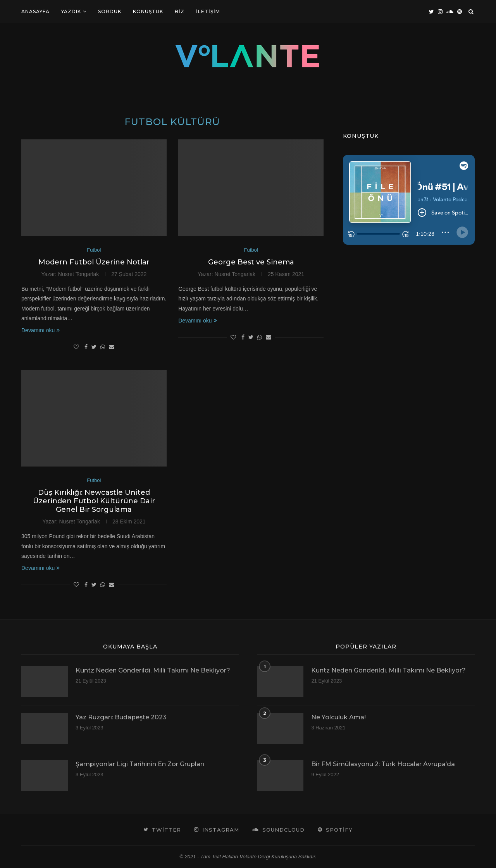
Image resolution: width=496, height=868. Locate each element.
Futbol (94, 250)
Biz (180, 11)
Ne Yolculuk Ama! (338, 717)
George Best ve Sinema (251, 262)
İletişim (208, 11)
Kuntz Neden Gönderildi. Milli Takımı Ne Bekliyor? (153, 670)
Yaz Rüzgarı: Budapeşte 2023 (121, 717)
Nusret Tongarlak (79, 274)
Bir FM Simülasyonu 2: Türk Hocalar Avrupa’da (383, 764)
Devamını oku (40, 330)
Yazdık (71, 11)
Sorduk (110, 11)
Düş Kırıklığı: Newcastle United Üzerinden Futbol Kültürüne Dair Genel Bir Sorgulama (94, 501)
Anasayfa (35, 11)
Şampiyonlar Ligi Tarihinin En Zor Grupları (140, 764)
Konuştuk (148, 11)
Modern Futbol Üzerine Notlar (94, 262)
